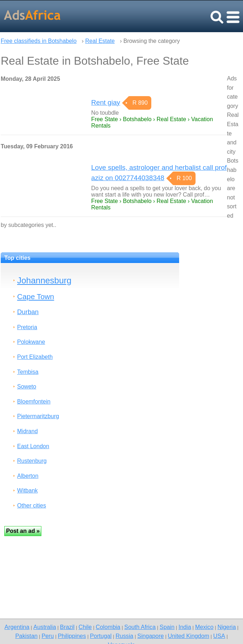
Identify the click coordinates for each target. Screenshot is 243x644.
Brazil (67, 627)
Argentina (17, 627)
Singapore (151, 636)
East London (33, 446)
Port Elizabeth (35, 357)
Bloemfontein (34, 402)
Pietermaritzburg (38, 416)
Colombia (108, 627)
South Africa (140, 627)
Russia (125, 636)
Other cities (32, 506)
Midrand (27, 431)
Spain (167, 627)
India (185, 627)
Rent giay (106, 102)
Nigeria (227, 627)
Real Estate (100, 41)
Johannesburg (44, 280)
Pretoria (27, 327)
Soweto (27, 387)
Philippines (72, 636)
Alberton (28, 476)
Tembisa (28, 372)
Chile (85, 627)
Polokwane (31, 342)
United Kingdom (188, 636)
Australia (45, 627)
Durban (28, 312)
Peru (47, 636)
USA (219, 636)
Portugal (101, 636)
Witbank (27, 491)
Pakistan (27, 636)
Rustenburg (32, 461)
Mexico (204, 627)
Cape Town (36, 296)
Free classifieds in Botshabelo (39, 41)
